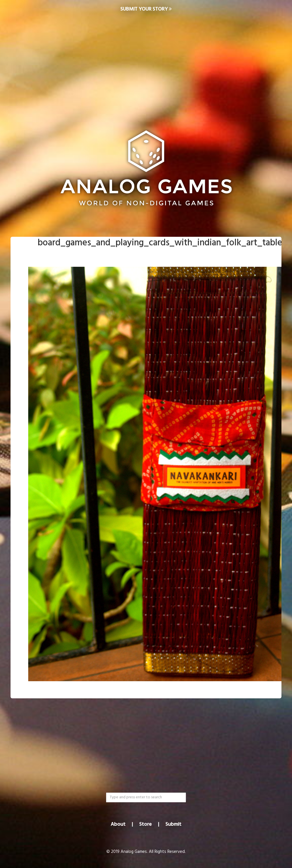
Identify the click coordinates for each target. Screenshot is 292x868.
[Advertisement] (146, 65)
